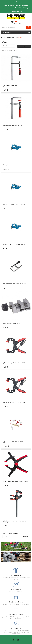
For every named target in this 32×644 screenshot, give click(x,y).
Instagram (18, 640)
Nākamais (26, 536)
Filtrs (24, 46)
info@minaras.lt (18, 12)
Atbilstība (8, 46)
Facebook (13, 640)
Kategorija (7, 32)
